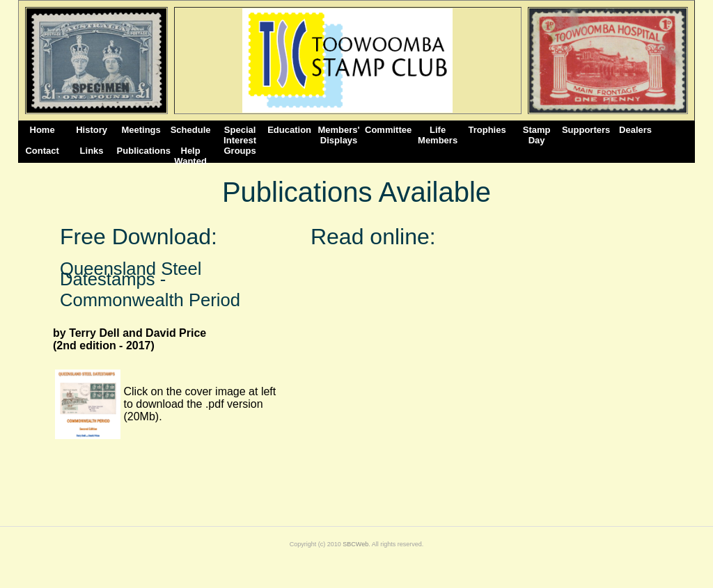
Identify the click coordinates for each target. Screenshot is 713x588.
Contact (42, 151)
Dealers (635, 130)
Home (42, 130)
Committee (388, 130)
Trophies (487, 130)
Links (92, 151)
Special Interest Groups (240, 135)
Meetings (141, 130)
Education (289, 130)
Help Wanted (190, 156)
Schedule (191, 130)
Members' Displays (339, 135)
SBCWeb (355, 544)
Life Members (438, 135)
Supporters (586, 130)
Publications (141, 151)
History (92, 130)
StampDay (537, 135)
